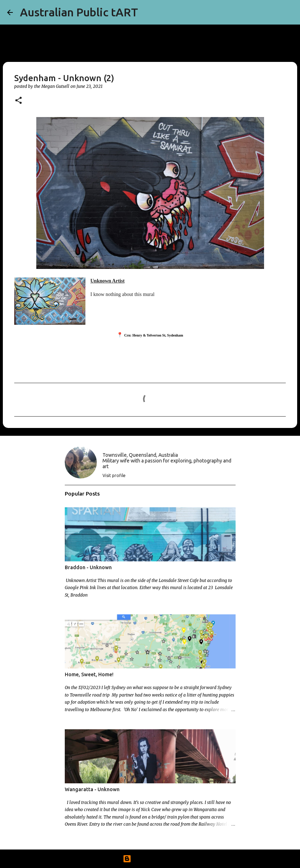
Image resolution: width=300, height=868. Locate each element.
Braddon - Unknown (88, 567)
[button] (19, 101)
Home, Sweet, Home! (89, 674)
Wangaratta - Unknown (92, 789)
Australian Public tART (79, 12)
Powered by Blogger (150, 859)
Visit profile (114, 475)
